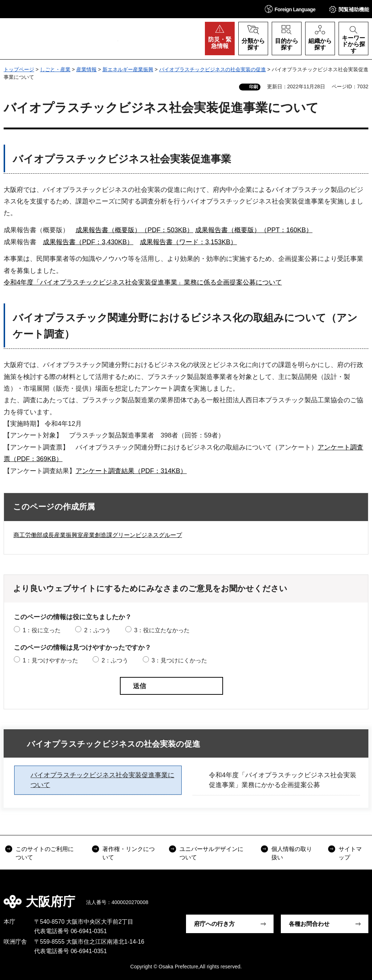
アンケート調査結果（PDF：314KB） (131, 471)
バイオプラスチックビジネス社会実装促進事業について (102, 780)
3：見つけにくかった (179, 660)
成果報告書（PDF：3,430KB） (88, 242)
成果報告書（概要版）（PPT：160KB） (254, 230)
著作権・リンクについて (129, 853)
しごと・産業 (55, 69)
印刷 (254, 87)
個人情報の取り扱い (292, 853)
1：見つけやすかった (50, 660)
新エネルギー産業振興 (128, 69)
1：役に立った (42, 630)
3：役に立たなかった (162, 630)
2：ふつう (98, 630)
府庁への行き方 (214, 924)
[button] (290, 9)
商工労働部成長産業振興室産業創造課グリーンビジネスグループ (98, 535)
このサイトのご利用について (45, 853)
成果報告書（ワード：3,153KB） (188, 242)
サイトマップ (350, 853)
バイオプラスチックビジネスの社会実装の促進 (213, 69)
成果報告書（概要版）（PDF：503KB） (134, 230)
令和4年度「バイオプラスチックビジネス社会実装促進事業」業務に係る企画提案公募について (143, 282)
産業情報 (86, 69)
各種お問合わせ (309, 924)
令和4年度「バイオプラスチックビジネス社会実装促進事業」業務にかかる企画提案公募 (283, 780)
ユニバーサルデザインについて (211, 853)
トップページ (19, 69)
